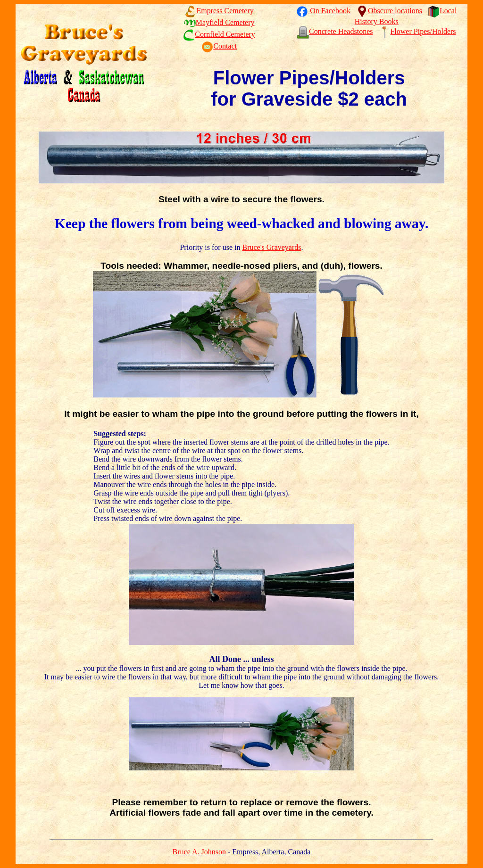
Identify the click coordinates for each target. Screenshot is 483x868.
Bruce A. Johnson (199, 852)
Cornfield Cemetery (219, 34)
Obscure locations (389, 11)
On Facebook (323, 11)
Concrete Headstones (335, 31)
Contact (219, 46)
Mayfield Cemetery (219, 22)
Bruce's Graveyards (271, 247)
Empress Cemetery (219, 11)
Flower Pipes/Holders (417, 31)
